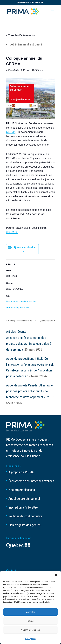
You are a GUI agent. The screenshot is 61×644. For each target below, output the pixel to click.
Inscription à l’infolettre (23, 507)
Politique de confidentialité (25, 516)
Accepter (30, 612)
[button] (56, 575)
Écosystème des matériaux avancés (31, 481)
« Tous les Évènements (20, 35)
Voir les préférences (30, 630)
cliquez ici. (12, 232)
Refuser (30, 621)
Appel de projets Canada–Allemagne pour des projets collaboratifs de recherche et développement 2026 (29, 391)
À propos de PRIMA (21, 472)
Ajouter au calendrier (25, 247)
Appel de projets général (24, 499)
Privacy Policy (30, 639)
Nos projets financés (22, 490)
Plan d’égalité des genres (24, 525)
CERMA (11, 132)
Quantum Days (46, 321)
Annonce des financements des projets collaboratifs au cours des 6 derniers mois (29, 344)
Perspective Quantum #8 (21, 321)
